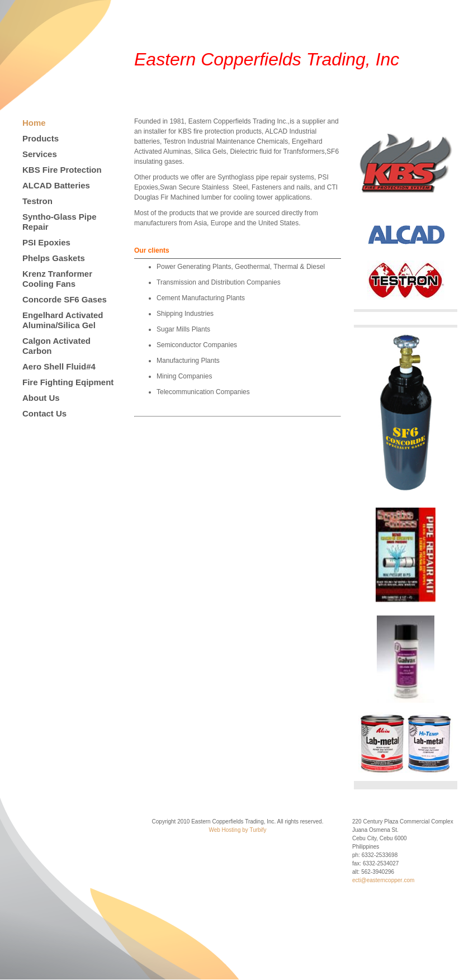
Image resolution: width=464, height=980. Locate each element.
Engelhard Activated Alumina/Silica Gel (63, 320)
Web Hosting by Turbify (237, 830)
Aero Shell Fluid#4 (59, 366)
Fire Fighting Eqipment (68, 382)
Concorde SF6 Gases (65, 299)
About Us (41, 398)
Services (40, 154)
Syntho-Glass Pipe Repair (60, 222)
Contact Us (44, 413)
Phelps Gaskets (54, 258)
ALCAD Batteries (56, 185)
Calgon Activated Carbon (56, 346)
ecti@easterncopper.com (383, 880)
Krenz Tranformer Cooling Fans (57, 279)
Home (34, 123)
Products (41, 138)
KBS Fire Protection (62, 170)
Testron (37, 201)
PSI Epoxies (46, 242)
